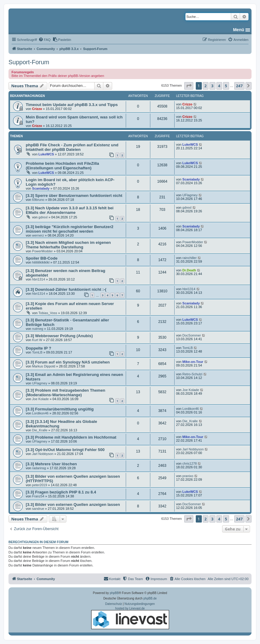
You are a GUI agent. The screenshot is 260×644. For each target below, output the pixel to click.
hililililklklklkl (41, 262)
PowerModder (42, 251)
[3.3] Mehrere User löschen (51, 464)
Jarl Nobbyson (43, 454)
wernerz (38, 235)
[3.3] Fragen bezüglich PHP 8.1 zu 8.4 (61, 492)
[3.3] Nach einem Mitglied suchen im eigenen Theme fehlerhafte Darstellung (68, 245)
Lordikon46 (40, 413)
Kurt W (37, 340)
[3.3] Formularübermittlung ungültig (60, 409)
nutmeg (38, 329)
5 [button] (226, 86)
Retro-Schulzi (192, 374)
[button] (189, 86)
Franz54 (38, 496)
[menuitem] (45, 40)
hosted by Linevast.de (130, 618)
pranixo (188, 476)
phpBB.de (150, 598)
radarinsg (39, 468)
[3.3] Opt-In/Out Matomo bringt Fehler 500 (65, 450)
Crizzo (37, 109)
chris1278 (190, 463)
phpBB (114, 593)
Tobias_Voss (48, 313)
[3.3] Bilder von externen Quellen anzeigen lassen (73, 505)
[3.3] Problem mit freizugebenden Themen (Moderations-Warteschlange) (65, 393)
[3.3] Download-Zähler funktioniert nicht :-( (66, 289)
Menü (239, 30)
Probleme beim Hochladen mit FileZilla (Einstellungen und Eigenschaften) (62, 166)
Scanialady (41, 188)
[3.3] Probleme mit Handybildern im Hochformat (71, 437)
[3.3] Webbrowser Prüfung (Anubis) (59, 336)
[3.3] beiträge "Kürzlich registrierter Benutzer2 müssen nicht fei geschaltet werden (70, 229)
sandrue (38, 509)
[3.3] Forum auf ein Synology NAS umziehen (68, 362)
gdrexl (43, 217)
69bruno (38, 200)
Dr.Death (189, 270)
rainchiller (190, 258)
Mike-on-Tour (193, 362)
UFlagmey (190, 195)
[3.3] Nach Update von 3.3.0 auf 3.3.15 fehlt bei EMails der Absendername (70, 210)
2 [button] (206, 86)
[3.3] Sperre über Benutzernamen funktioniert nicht (74, 196)
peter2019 (40, 485)
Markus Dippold (44, 366)
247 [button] (239, 86)
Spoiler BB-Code (42, 258)
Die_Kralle (40, 430)
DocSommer (192, 335)
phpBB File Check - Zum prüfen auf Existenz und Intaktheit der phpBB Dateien (72, 147)
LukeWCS (46, 154)
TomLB (37, 352)
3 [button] (212, 86)
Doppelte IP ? (38, 348)
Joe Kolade (40, 399)
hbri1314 (39, 279)
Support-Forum (29, 62)
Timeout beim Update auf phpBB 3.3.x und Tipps (72, 105)
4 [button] (219, 86)
